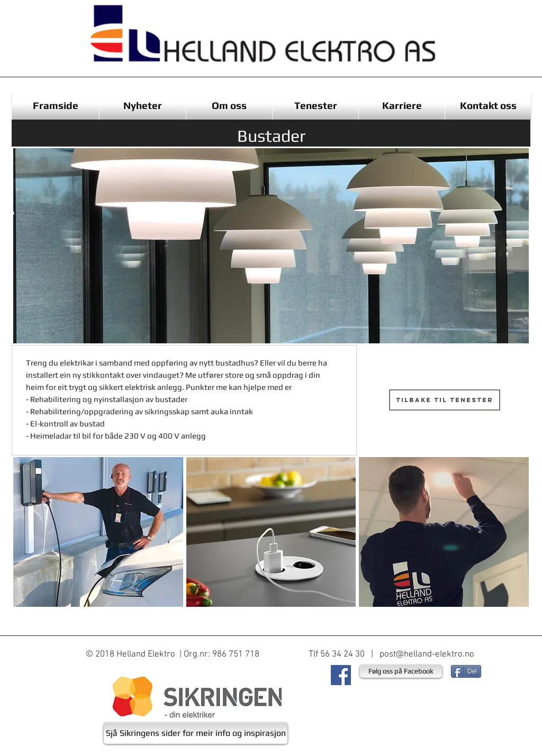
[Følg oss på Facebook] (401, 671)
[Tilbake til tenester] (445, 400)
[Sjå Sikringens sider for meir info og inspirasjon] (196, 733)
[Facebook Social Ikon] (341, 675)
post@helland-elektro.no (427, 654)
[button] (98, 532)
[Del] (466, 671)
